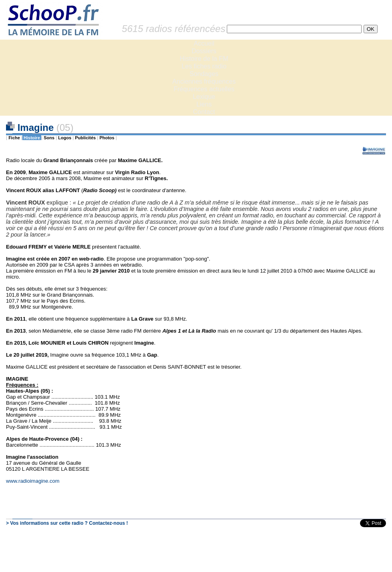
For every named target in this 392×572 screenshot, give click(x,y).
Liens (204, 104)
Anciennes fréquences (204, 81)
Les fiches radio (204, 66)
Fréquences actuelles (204, 89)
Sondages (204, 74)
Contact (204, 112)
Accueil (204, 43)
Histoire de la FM (204, 59)
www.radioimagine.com (33, 481)
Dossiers (204, 51)
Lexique (204, 97)
